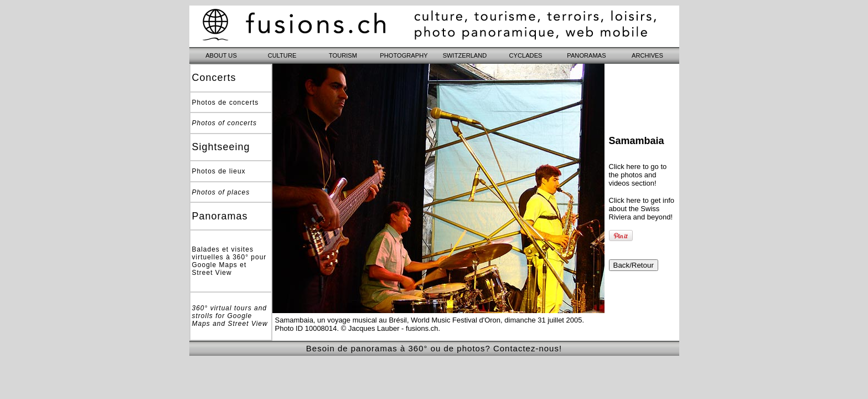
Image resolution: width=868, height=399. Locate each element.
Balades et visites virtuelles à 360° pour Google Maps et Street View (229, 261)
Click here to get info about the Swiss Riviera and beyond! (642, 209)
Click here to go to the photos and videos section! (638, 175)
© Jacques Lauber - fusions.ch (390, 328)
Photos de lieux (219, 171)
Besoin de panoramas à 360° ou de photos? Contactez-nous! (434, 348)
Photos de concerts (226, 103)
